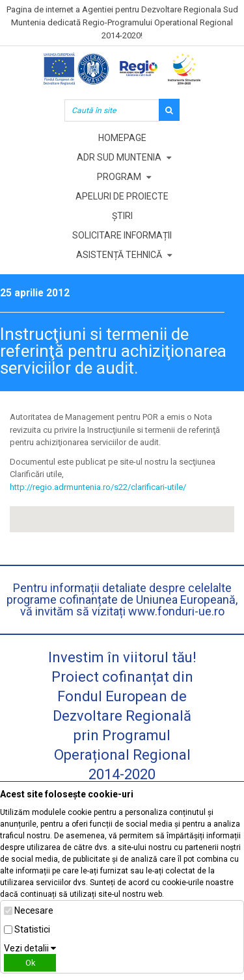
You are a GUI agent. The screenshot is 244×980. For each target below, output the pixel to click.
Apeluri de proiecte (122, 196)
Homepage (122, 138)
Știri (122, 216)
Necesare (34, 910)
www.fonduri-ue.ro (176, 611)
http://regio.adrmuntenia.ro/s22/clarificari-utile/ (98, 487)
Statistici (32, 929)
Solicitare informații (122, 235)
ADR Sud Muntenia (119, 157)
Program (119, 177)
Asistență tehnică (119, 255)
